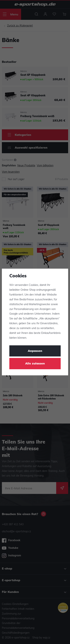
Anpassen (35, 351)
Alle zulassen (35, 364)
